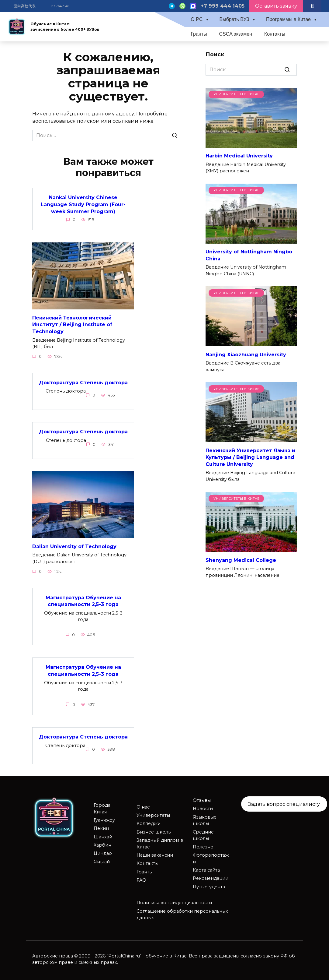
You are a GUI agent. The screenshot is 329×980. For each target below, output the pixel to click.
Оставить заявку (276, 6)
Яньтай (102, 861)
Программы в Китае (288, 19)
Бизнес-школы (154, 831)
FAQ (141, 879)
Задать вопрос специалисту (284, 803)
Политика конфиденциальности (174, 901)
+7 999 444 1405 (223, 6)
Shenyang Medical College (241, 560)
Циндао (103, 852)
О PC (197, 19)
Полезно (203, 846)
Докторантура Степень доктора (83, 382)
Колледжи (149, 823)
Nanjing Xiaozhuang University (246, 354)
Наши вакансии (155, 854)
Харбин (102, 844)
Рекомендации (211, 877)
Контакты (275, 34)
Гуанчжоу (104, 819)
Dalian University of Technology (74, 546)
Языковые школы (205, 819)
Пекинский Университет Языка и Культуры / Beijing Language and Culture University (250, 457)
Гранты (199, 34)
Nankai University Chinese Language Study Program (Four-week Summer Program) (83, 204)
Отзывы (202, 799)
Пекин (101, 827)
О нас (143, 806)
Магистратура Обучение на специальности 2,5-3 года (83, 600)
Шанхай (103, 836)
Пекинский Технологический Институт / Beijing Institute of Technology (72, 324)
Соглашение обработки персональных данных (182, 913)
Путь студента (209, 886)
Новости (203, 808)
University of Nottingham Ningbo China (249, 255)
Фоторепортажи (211, 857)
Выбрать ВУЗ (234, 19)
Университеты (153, 814)
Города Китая (102, 807)
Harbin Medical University (239, 156)
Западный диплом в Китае (160, 842)
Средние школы (203, 834)
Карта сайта (206, 869)
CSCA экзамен (236, 34)
